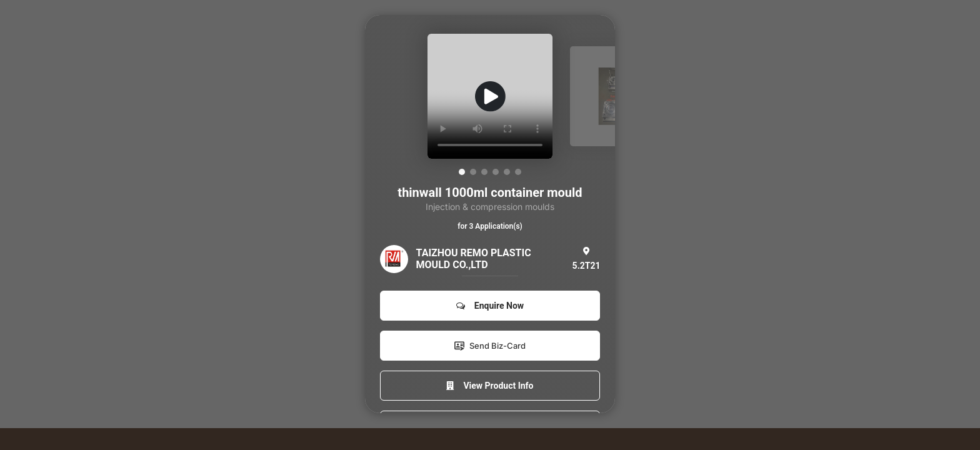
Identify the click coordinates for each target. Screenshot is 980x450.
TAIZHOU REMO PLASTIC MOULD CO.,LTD (474, 259)
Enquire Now (490, 306)
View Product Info (490, 386)
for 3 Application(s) (490, 226)
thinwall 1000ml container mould (490, 192)
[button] (462, 172)
